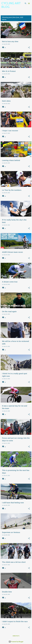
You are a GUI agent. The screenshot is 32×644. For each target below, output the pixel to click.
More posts (16, 636)
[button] (29, 48)
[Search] (26, 3)
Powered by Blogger (16, 642)
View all (4, 20)
